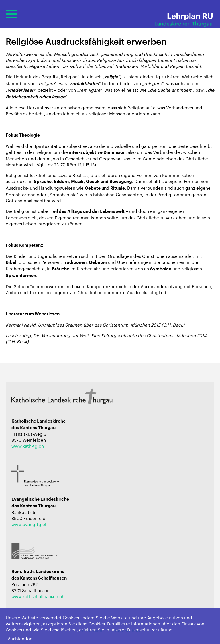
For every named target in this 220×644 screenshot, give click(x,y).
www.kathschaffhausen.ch (38, 596)
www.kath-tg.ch (28, 445)
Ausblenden (20, 638)
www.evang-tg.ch (30, 524)
